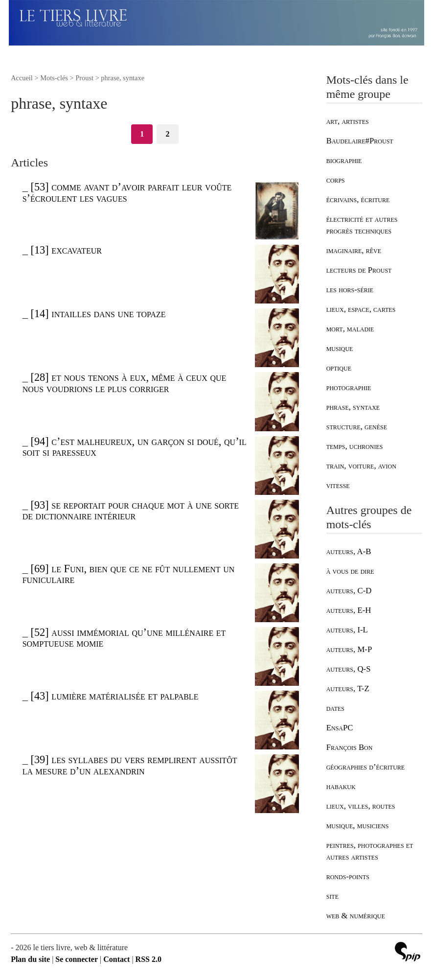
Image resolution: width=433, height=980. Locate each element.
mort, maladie (350, 329)
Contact (116, 959)
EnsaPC (340, 728)
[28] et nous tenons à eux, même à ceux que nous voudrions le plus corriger (125, 383)
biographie (344, 160)
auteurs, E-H (349, 610)
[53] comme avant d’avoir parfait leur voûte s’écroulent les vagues (127, 192)
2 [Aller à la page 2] (167, 134)
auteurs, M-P (349, 649)
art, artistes (348, 121)
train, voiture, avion (361, 466)
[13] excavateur (66, 250)
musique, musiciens (358, 826)
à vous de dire (350, 571)
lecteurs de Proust (359, 270)
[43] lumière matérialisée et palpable (114, 696)
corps (336, 180)
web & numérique (356, 916)
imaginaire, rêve (354, 250)
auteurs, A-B (349, 551)
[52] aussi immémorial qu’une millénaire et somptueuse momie (124, 638)
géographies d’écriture (365, 767)
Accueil (22, 78)
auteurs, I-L (347, 630)
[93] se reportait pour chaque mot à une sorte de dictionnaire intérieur (131, 510)
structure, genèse (357, 427)
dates (335, 708)
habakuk (341, 786)
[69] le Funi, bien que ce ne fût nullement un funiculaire (129, 574)
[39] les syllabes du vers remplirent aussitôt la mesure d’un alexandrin (130, 765)
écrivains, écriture (358, 199)
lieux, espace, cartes (361, 309)
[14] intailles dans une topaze (98, 314)
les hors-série (350, 290)
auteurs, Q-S (349, 669)
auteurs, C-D (349, 591)
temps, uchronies (355, 446)
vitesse (338, 485)
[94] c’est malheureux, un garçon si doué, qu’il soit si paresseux (135, 447)
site (332, 896)
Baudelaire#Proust (360, 141)
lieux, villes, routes (361, 806)
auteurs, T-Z (348, 688)
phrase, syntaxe (353, 407)
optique (339, 368)
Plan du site (30, 959)
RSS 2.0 (148, 959)
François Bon (350, 747)
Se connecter (77, 959)
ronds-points (348, 876)
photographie (349, 387)
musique (340, 348)
